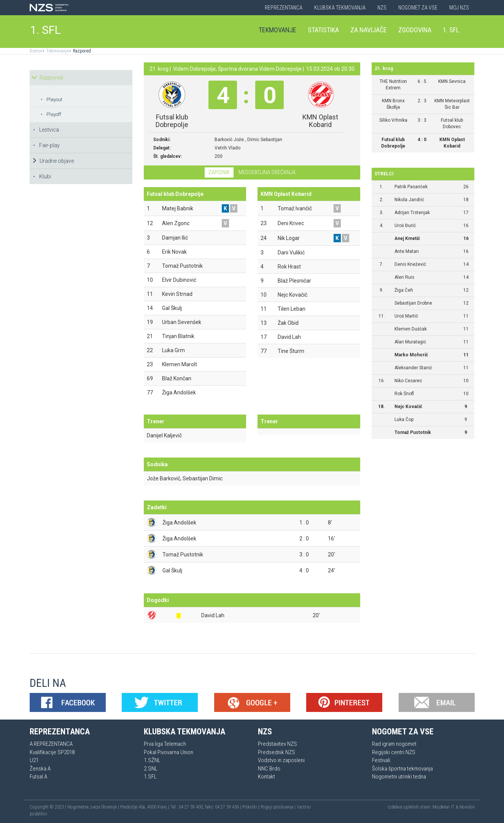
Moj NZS (459, 8)
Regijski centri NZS (394, 752)
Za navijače (369, 30)
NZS (382, 8)
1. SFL (45, 30)
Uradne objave (53, 161)
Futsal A (38, 777)
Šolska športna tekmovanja (402, 769)
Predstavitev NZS (277, 744)
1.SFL (150, 777)
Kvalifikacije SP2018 (52, 752)
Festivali (381, 760)
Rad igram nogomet (394, 744)
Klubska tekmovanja (340, 8)
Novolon (467, 807)
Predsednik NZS (277, 752)
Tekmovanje (277, 30)
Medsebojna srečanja (267, 172)
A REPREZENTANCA (51, 744)
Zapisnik (219, 172)
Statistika (323, 30)
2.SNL (151, 769)
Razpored (81, 51)
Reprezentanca (284, 8)
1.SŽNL (152, 760)
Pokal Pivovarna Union (169, 752)
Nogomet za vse (418, 8)
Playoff (51, 114)
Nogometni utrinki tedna (399, 777)
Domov (36, 51)
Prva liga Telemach (165, 744)
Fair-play (46, 145)
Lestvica (46, 130)
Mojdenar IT (444, 807)
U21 (34, 760)
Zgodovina (415, 30)
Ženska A (40, 769)
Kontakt (266, 777)
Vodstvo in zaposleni (281, 760)
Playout (51, 99)
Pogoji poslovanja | (279, 807)
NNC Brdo (269, 769)
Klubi (42, 176)
